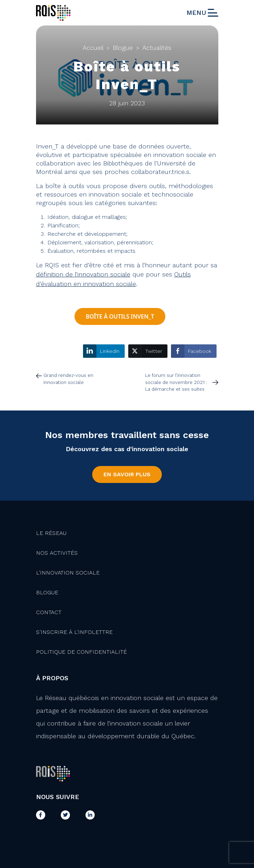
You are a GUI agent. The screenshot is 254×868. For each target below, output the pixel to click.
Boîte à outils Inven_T (120, 316)
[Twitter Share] (148, 351)
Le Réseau (51, 533)
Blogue (123, 48)
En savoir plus (127, 474)
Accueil (93, 48)
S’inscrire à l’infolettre (74, 632)
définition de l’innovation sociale (83, 274)
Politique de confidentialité (81, 652)
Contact (49, 612)
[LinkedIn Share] (104, 351)
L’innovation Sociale (68, 573)
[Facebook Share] (194, 351)
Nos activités (57, 553)
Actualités (157, 48)
